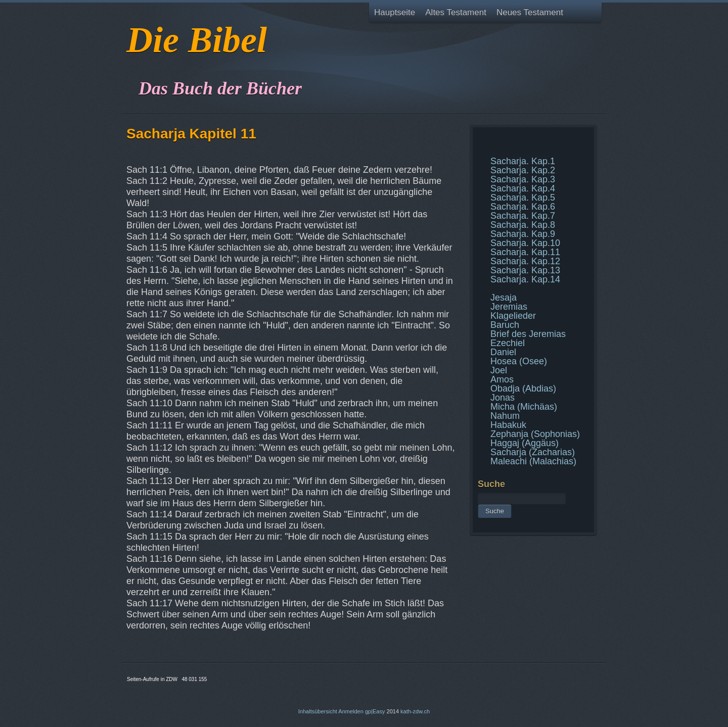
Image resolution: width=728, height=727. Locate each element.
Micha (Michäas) (524, 407)
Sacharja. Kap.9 (523, 234)
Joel (499, 370)
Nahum (505, 416)
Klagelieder (513, 316)
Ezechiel (508, 343)
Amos (502, 379)
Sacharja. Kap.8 (523, 225)
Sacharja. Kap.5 (523, 198)
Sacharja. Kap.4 (523, 188)
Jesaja (504, 298)
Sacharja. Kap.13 (525, 270)
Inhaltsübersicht (318, 711)
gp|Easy (375, 711)
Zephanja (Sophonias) (535, 434)
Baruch (505, 325)
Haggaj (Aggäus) (525, 443)
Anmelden (351, 711)
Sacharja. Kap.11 (525, 252)
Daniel (503, 352)
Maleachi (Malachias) (533, 461)
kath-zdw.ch (415, 711)
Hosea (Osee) (519, 361)
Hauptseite (395, 12)
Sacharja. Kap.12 (525, 261)
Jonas (503, 398)
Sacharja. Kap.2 (523, 170)
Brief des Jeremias (528, 334)
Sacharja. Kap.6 (523, 207)
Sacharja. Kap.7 (523, 216)
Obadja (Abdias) (523, 389)
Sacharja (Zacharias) (533, 452)
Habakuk (508, 425)
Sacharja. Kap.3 (523, 179)
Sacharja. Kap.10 (525, 243)
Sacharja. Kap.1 (523, 161)
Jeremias (509, 307)
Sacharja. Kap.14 (525, 279)
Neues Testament (530, 12)
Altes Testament (456, 12)
